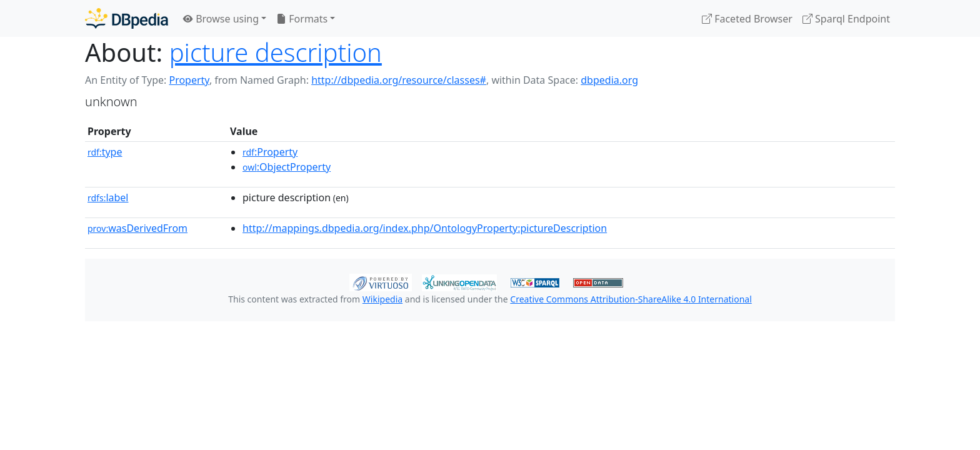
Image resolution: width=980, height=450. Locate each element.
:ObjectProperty (287, 167)
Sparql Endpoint (846, 19)
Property (189, 80)
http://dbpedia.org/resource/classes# (399, 80)
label (108, 197)
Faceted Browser (747, 19)
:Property (270, 152)
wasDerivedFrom (137, 228)
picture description (276, 52)
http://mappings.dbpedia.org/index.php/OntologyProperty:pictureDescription (425, 228)
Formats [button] (302, 19)
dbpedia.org (609, 80)
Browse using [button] (221, 19)
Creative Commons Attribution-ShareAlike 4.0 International (631, 299)
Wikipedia (382, 299)
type (105, 152)
